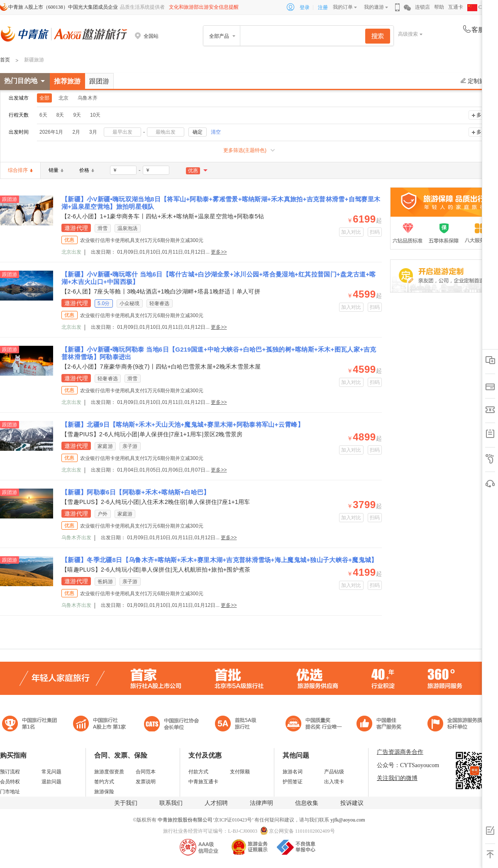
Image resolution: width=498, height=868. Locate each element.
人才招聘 (216, 803)
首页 (5, 60)
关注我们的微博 (397, 778)
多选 (481, 115)
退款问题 (51, 782)
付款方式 (198, 772)
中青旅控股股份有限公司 (185, 820)
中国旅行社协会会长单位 (171, 725)
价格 (87, 170)
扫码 (375, 232)
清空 (216, 132)
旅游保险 (104, 792)
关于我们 (126, 803)
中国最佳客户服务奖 (314, 725)
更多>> (219, 252)
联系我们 (171, 803)
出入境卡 (334, 782)
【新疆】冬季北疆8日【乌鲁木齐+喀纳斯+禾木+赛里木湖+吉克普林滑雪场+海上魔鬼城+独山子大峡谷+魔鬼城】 (220, 560)
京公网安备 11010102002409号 (302, 831)
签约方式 (104, 782)
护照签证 (293, 782)
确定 (198, 132)
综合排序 (20, 170)
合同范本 (146, 772)
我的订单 (343, 7)
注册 (323, 7)
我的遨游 (374, 7)
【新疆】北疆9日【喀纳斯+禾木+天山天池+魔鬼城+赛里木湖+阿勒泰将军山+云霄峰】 (183, 424)
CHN (478, 7)
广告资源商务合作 (400, 752)
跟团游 (99, 81)
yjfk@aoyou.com (348, 820)
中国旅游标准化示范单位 (381, 725)
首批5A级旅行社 (100, 725)
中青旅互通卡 (203, 782)
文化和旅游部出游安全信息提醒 (204, 7)
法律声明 (261, 803)
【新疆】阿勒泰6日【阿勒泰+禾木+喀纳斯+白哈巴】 (136, 492)
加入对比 (351, 232)
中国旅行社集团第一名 (31, 725)
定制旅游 (476, 81)
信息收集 (307, 803)
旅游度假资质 (109, 772)
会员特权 (10, 782)
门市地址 (10, 792)
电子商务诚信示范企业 (239, 725)
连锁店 (422, 7)
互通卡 (456, 7)
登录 (305, 7)
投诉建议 (352, 803)
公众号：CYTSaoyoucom (408, 765)
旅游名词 (293, 772)
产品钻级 (334, 772)
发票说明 (146, 782)
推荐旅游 (67, 81)
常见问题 (51, 772)
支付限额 (240, 772)
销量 (56, 170)
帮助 (439, 7)
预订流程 (10, 772)
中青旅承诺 (458, 725)
